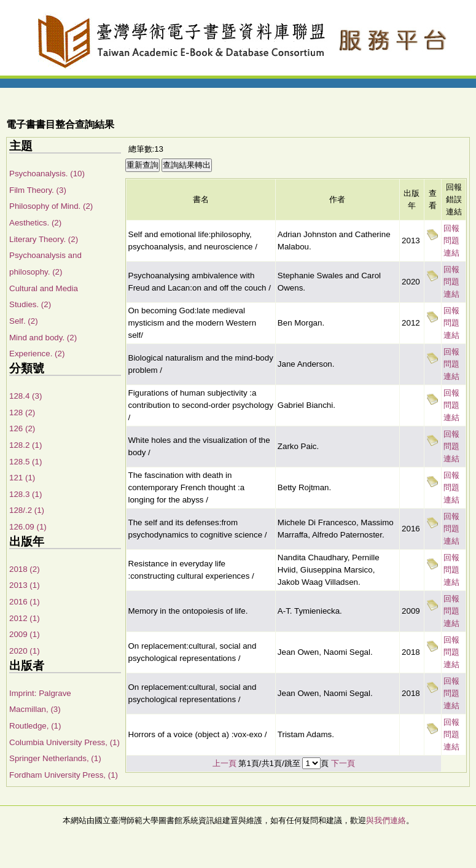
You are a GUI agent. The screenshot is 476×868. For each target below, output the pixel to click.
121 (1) (22, 478)
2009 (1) (25, 634)
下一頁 (343, 763)
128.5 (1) (25, 462)
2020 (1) (25, 651)
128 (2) (22, 412)
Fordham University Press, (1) (64, 775)
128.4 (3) (25, 396)
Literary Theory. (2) (44, 239)
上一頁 (224, 763)
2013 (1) (25, 585)
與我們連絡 (386, 820)
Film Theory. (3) (38, 190)
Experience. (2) (37, 354)
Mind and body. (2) (43, 338)
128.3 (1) (25, 494)
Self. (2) (24, 321)
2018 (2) (25, 569)
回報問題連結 (451, 240)
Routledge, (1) (35, 726)
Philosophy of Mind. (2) (51, 206)
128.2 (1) (25, 445)
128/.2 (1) (27, 510)
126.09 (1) (28, 527)
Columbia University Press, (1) (64, 742)
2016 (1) (25, 602)
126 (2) (22, 428)
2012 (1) (25, 618)
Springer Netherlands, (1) (55, 758)
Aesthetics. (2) (35, 223)
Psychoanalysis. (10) (47, 174)
